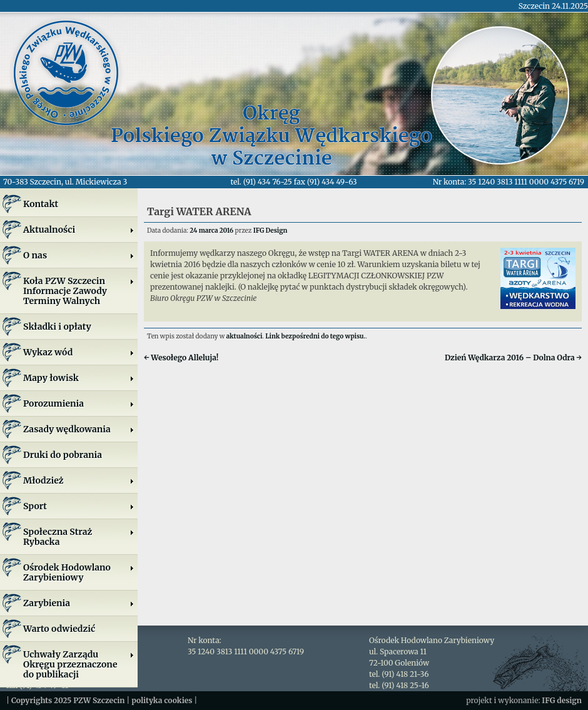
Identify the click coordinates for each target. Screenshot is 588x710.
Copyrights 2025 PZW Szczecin (68, 700)
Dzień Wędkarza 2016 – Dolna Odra (513, 358)
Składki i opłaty (57, 327)
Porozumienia (79, 403)
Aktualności (79, 230)
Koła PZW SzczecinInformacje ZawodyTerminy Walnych (79, 291)
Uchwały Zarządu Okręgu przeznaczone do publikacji (79, 664)
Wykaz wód (79, 352)
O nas (79, 255)
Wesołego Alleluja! (181, 358)
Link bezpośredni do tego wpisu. (315, 336)
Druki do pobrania (63, 455)
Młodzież (79, 480)
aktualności (245, 336)
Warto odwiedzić (59, 629)
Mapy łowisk (79, 378)
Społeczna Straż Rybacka (79, 537)
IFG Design (271, 231)
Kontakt (41, 204)
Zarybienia (79, 603)
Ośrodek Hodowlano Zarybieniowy (79, 572)
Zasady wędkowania (79, 429)
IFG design (562, 700)
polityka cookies (162, 700)
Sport (79, 506)
